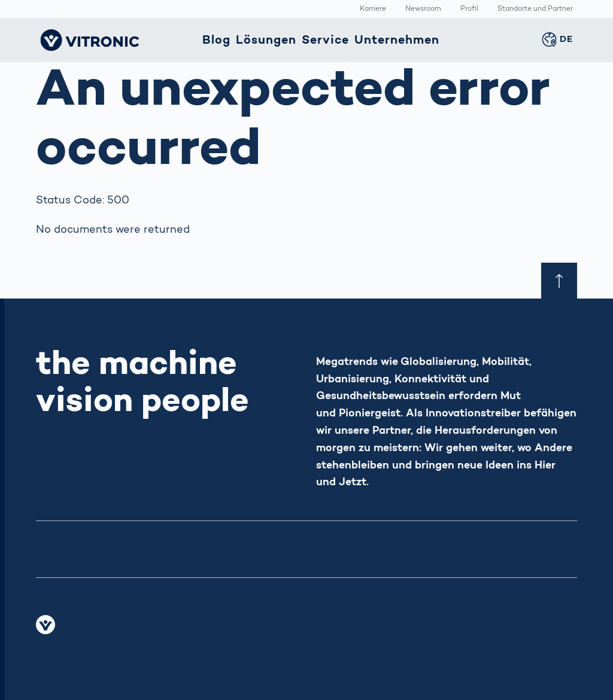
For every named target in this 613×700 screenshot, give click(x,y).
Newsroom (423, 10)
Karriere (373, 10)
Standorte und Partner (535, 10)
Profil (469, 10)
